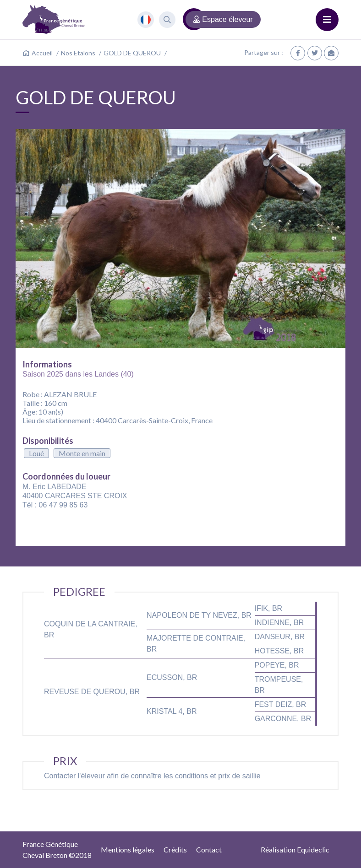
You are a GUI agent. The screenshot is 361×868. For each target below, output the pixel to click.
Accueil (42, 53)
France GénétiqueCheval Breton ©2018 (57, 849)
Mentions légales (128, 849)
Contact (209, 849)
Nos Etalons (78, 53)
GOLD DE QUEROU (132, 53)
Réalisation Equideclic (295, 849)
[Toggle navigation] (327, 20)
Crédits (175, 849)
